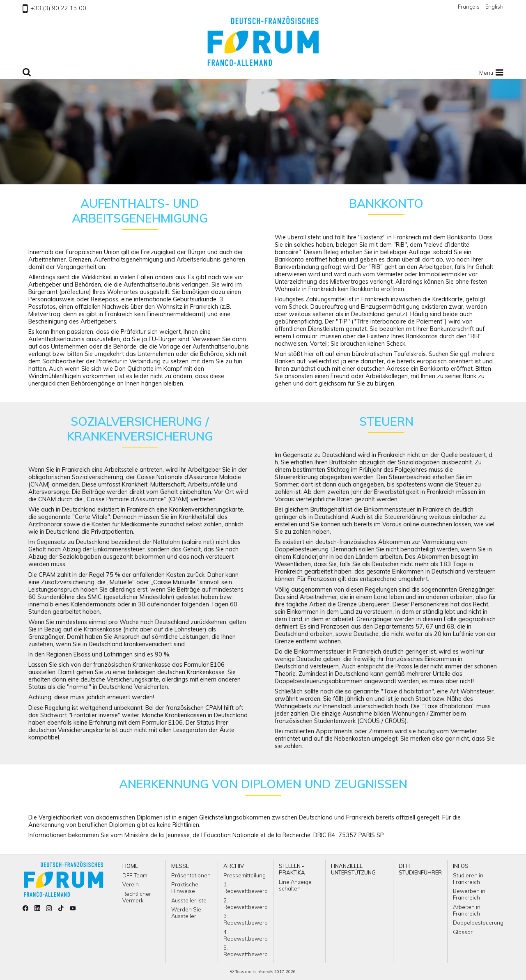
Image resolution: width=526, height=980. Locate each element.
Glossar (463, 932)
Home (130, 866)
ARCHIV (234, 866)
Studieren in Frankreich (468, 879)
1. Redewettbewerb (246, 888)
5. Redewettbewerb (246, 951)
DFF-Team (135, 875)
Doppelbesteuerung (478, 923)
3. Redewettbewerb (246, 919)
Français (469, 7)
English (494, 7)
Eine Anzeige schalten (295, 885)
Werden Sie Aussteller (186, 913)
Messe (180, 866)
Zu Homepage (263, 41)
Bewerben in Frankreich (469, 894)
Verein (131, 884)
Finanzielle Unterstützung (353, 869)
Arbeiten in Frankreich (467, 910)
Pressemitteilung (245, 875)
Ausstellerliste (189, 900)
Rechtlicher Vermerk (137, 897)
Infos (461, 866)
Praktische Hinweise (185, 888)
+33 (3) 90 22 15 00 (54, 8)
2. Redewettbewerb (246, 904)
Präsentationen (191, 875)
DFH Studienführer (420, 869)
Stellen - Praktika (292, 869)
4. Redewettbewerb (246, 935)
